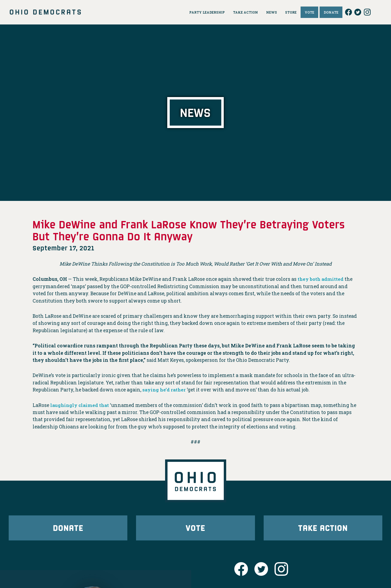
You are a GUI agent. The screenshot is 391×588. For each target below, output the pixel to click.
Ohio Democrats (45, 12)
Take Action (323, 528)
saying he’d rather (165, 390)
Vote (195, 528)
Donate (68, 528)
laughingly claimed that (81, 405)
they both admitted (321, 279)
